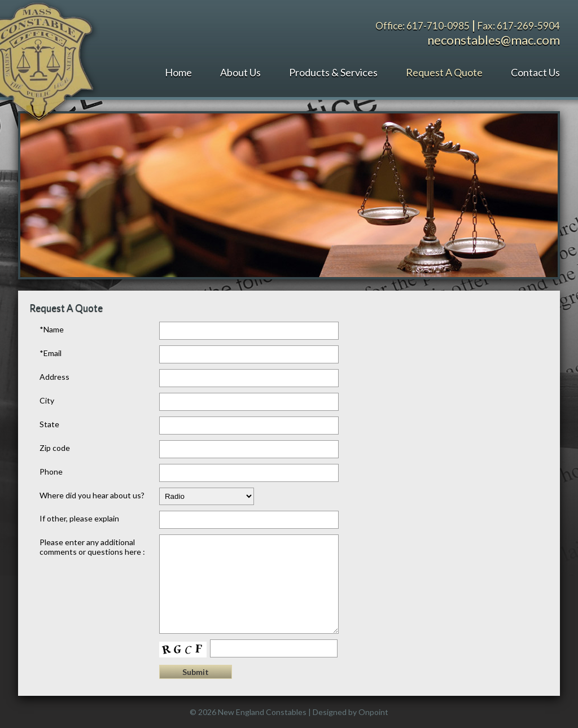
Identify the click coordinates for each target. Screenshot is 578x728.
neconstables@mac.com (494, 40)
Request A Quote (444, 72)
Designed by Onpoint (351, 712)
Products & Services (333, 72)
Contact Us (535, 72)
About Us (240, 72)
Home (178, 72)
